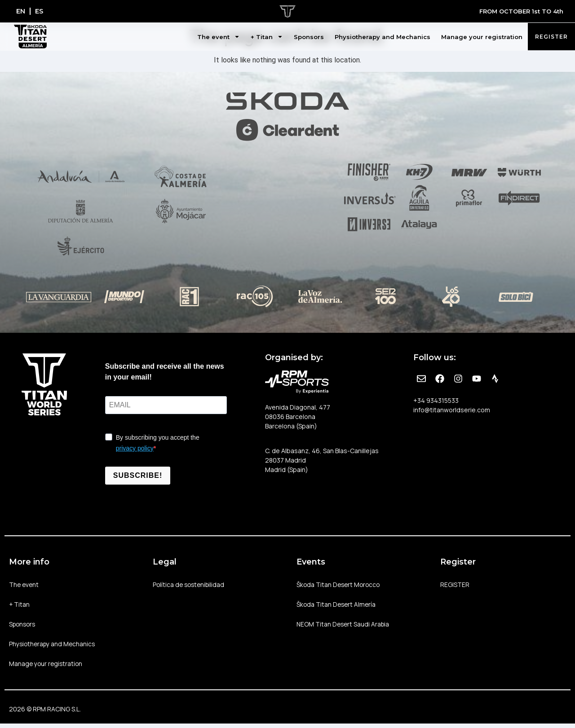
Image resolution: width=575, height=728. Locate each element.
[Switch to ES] (41, 11)
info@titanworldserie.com (452, 410)
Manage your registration (482, 37)
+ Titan (267, 37)
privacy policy (135, 448)
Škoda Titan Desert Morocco (340, 585)
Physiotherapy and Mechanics (383, 37)
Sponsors (309, 37)
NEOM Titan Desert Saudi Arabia (344, 626)
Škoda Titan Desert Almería (337, 606)
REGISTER (455, 585)
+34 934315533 (436, 400)
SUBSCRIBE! (138, 475)
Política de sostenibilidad (190, 585)
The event (219, 37)
